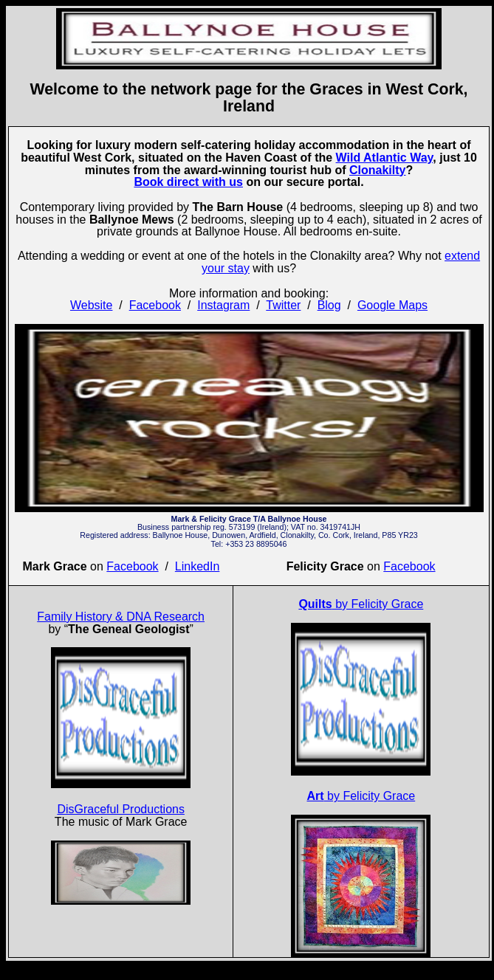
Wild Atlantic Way (385, 158)
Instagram (223, 305)
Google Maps (392, 305)
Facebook (155, 305)
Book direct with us (188, 182)
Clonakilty (377, 170)
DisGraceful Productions (121, 809)
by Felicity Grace (361, 604)
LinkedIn (198, 566)
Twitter (283, 305)
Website (92, 305)
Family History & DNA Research (121, 617)
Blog (329, 305)
